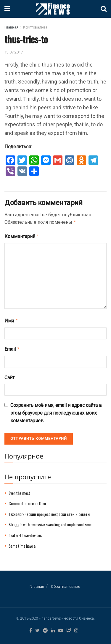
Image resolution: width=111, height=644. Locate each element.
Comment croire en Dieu (27, 501)
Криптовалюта (35, 27)
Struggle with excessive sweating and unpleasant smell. (51, 522)
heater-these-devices (25, 533)
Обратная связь (65, 584)
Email (12, 347)
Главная (11, 27)
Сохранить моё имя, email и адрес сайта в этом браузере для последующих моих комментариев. (56, 410)
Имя (11, 319)
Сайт (9, 375)
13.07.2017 (14, 52)
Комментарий (22, 236)
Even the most (19, 491)
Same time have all (23, 543)
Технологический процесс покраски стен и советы (49, 512)
